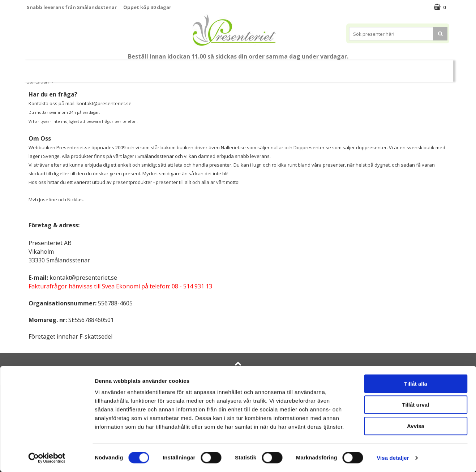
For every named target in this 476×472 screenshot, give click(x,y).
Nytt (47, 68)
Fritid (341, 68)
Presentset (205, 68)
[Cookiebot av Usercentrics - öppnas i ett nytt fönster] (47, 458)
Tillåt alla (416, 384)
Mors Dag (81, 68)
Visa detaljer (393, 458)
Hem (286, 68)
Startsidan (38, 82)
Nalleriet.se (233, 147)
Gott (369, 68)
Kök (313, 68)
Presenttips (249, 68)
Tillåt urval (416, 405)
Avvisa (416, 426)
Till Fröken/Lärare (126, 68)
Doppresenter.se (312, 147)
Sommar (167, 68)
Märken (401, 68)
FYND (428, 68)
